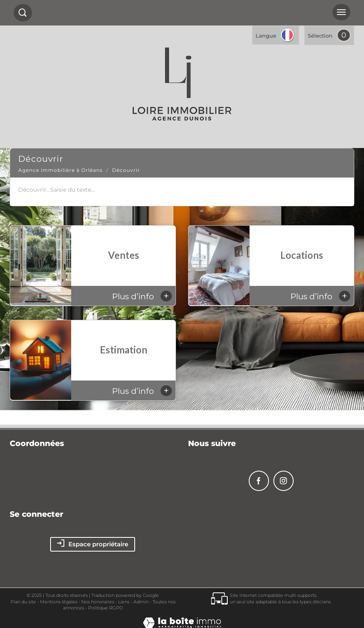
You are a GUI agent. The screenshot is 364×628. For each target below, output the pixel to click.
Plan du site (23, 602)
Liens (124, 602)
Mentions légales (59, 602)
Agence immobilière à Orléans (60, 170)
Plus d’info (142, 296)
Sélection (320, 36)
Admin (141, 602)
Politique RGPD (106, 608)
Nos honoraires (98, 602)
